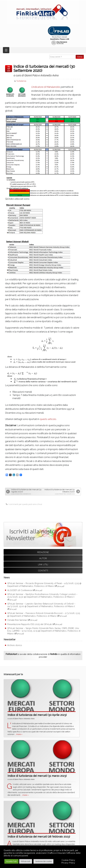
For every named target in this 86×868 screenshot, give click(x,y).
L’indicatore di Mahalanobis (46, 87)
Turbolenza (21, 81)
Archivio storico (15, 645)
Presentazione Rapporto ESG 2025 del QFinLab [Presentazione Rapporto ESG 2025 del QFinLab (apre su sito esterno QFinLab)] (30, 624)
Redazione (43, 552)
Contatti (43, 571)
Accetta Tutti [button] (11, 861)
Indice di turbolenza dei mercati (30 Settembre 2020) (47, 71)
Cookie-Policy (68, 860)
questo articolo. (48, 419)
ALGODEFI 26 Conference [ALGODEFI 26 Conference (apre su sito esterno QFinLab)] (20, 590)
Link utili (43, 565)
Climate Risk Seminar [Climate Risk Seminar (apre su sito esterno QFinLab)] (17, 620)
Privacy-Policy (68, 863)
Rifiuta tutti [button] (26, 861)
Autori (43, 558)
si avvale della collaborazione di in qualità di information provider (43, 655)
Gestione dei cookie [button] (43, 861)
